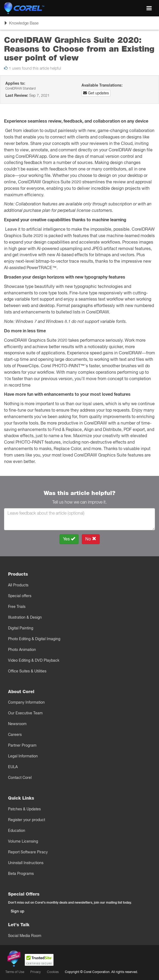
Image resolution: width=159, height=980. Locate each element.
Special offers (20, 596)
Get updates (96, 93)
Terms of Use (15, 972)
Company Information (26, 702)
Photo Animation (22, 650)
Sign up (18, 911)
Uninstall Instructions (26, 863)
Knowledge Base (21, 25)
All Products (18, 585)
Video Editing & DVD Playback (34, 660)
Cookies (53, 972)
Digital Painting (21, 628)
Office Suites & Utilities (27, 671)
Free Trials (17, 607)
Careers (15, 735)
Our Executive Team (25, 713)
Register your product (27, 820)
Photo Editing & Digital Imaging (34, 639)
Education (17, 831)
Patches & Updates (24, 809)
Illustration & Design (25, 617)
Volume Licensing (23, 841)
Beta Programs (21, 874)
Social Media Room (25, 936)
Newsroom (17, 724)
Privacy (36, 972)
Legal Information (23, 756)
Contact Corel (20, 778)
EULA (13, 767)
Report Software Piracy (28, 852)
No (91, 539)
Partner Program (22, 745)
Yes (69, 539)
